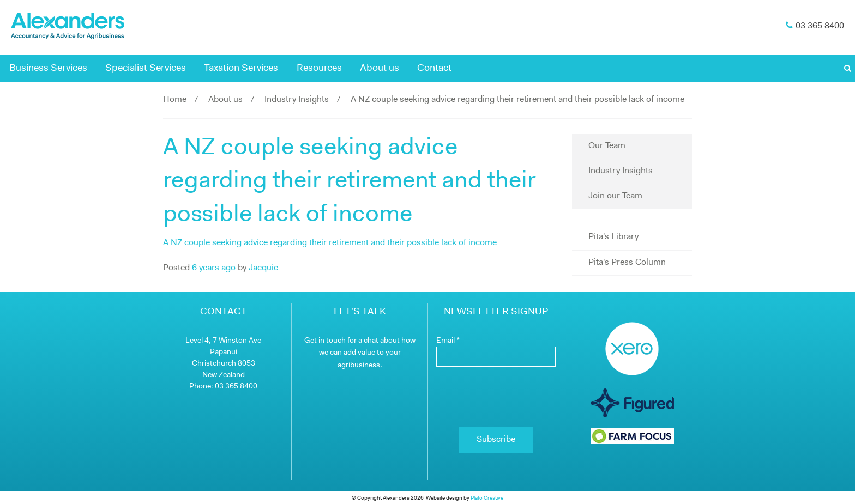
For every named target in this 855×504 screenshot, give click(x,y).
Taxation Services (241, 68)
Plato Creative (487, 498)
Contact (434, 68)
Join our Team (615, 196)
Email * (448, 341)
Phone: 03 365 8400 (223, 387)
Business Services (48, 68)
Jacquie (263, 268)
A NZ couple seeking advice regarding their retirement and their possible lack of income (330, 243)
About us (380, 68)
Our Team (607, 146)
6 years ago (214, 268)
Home (175, 100)
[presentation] (496, 397)
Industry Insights (297, 100)
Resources (319, 68)
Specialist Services (146, 68)
